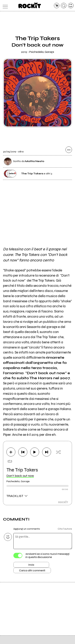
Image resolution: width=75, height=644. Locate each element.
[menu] (4, 6)
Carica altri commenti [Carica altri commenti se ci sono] (35, 572)
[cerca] (64, 6)
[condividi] (69, 150)
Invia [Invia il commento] (31, 566)
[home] (30, 5)
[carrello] (57, 6)
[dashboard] (71, 6)
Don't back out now (20, 476)
